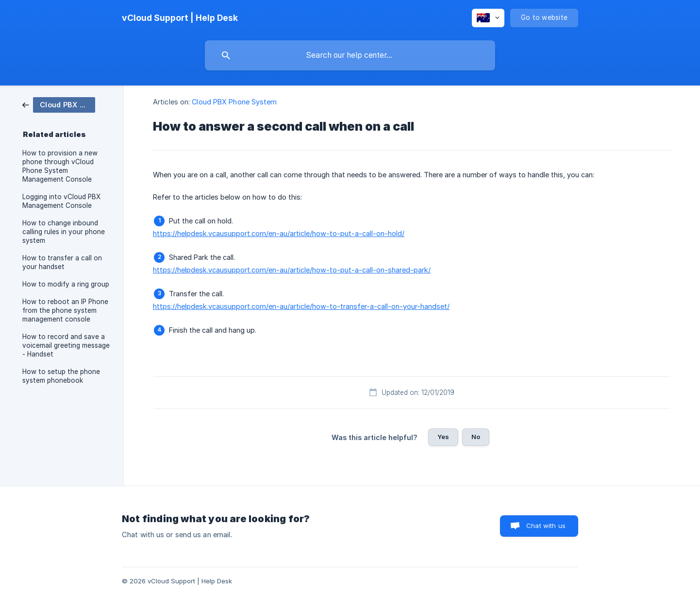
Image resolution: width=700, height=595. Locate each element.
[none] (180, 18)
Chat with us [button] (546, 526)
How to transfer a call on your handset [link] (62, 262)
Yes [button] (443, 437)
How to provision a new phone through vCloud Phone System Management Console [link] (60, 166)
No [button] (476, 437)
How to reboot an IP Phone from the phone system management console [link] (65, 310)
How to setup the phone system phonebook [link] (61, 376)
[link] (59, 104)
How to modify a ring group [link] (66, 284)
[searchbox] (350, 55)
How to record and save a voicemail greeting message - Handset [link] (66, 345)
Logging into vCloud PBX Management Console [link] (61, 201)
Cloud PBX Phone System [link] (234, 102)
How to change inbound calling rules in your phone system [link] (64, 232)
